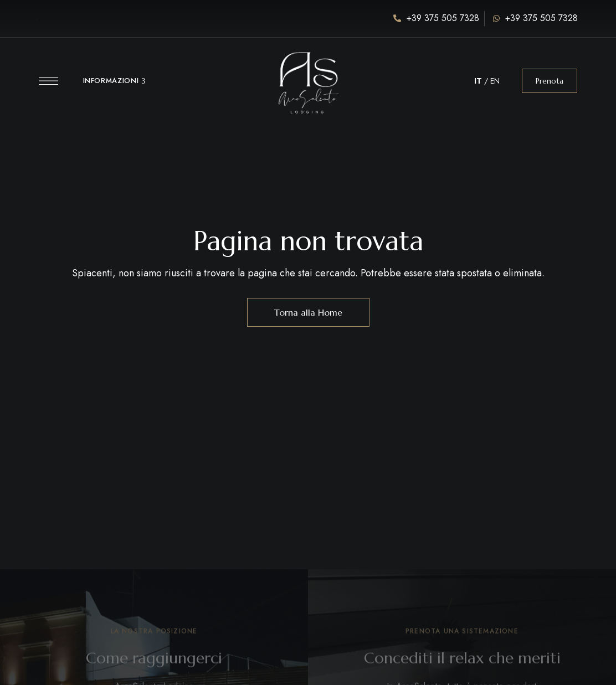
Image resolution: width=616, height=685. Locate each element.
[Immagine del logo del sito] (308, 75)
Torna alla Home (308, 312)
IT (478, 81)
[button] (550, 81)
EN (495, 81)
